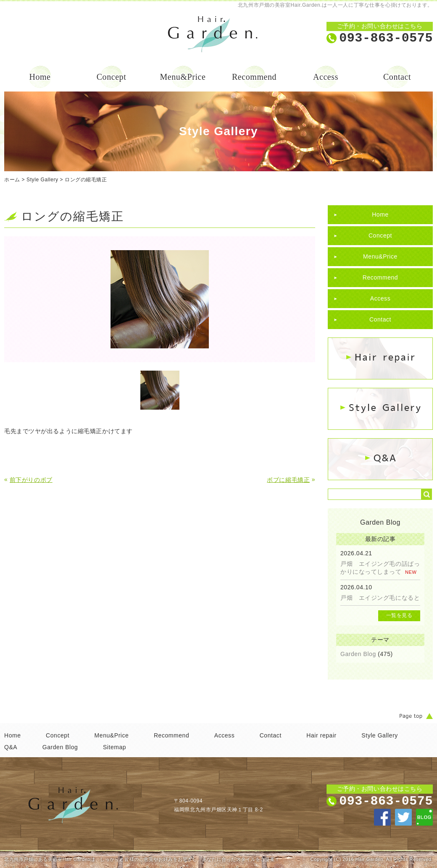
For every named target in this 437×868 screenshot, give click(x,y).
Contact (397, 77)
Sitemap (115, 747)
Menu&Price (183, 77)
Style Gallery (42, 180)
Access (326, 77)
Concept (112, 77)
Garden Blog (358, 654)
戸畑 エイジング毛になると (380, 598)
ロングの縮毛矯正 (86, 180)
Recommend (254, 77)
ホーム (12, 180)
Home (40, 77)
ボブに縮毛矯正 (288, 480)
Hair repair (321, 735)
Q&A (11, 747)
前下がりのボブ (31, 480)
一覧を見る (399, 615)
